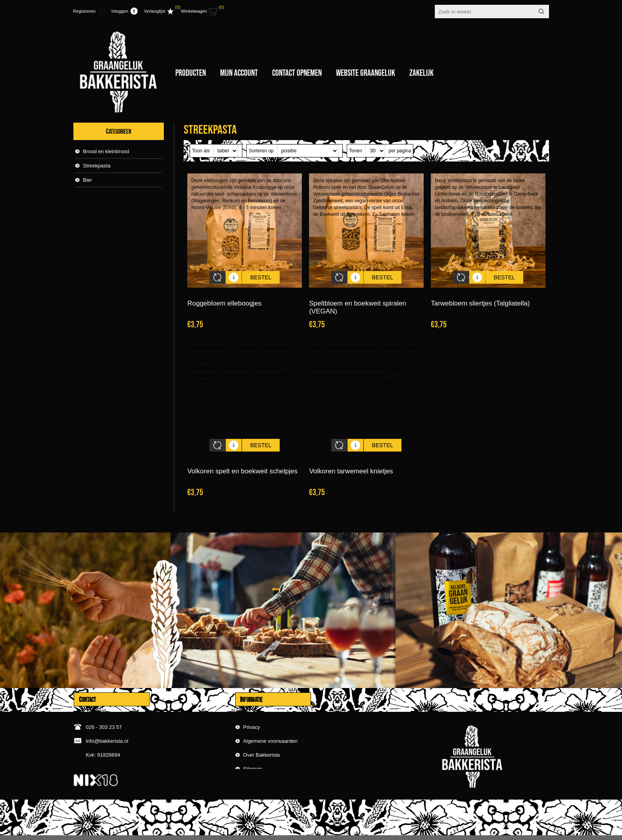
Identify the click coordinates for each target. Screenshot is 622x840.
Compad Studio (436, 831)
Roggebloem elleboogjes (224, 297)
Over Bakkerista (261, 739)
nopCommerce (494, 831)
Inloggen (120, 11)
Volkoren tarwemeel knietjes (351, 459)
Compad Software (536, 831)
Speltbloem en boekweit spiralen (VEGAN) (358, 301)
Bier (87, 180)
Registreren (84, 11)
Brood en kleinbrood (106, 151)
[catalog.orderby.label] (308, 151)
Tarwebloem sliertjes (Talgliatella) (480, 297)
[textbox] (485, 12)
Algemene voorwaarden (270, 725)
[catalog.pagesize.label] (375, 151)
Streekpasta (97, 166)
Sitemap (253, 753)
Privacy (252, 711)
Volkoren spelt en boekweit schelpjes (242, 459)
